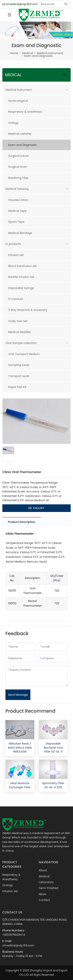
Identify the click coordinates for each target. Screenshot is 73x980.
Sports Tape (16, 222)
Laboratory (46, 882)
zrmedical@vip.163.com (22, 4)
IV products (13, 244)
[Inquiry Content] (36, 676)
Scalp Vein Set (18, 321)
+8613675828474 (14, 935)
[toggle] (10, 15)
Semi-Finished (49, 888)
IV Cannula (16, 299)
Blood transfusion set (22, 266)
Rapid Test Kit (17, 387)
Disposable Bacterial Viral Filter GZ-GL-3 (53, 748)
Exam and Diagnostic (23, 145)
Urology (13, 123)
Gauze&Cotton (18, 200)
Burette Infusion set (21, 277)
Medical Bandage (20, 233)
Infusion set (16, 255)
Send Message (18, 695)
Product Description (22, 522)
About (43, 870)
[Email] (53, 647)
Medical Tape (17, 211)
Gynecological (18, 101)
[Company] (53, 658)
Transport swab (19, 376)
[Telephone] (20, 658)
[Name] (20, 647)
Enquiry (36, 508)
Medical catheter (20, 134)
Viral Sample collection (21, 343)
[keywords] (51, 4)
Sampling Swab (19, 365)
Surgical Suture (18, 156)
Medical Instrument (19, 90)
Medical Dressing (17, 189)
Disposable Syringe (21, 288)
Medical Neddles (19, 332)
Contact (44, 900)
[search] (66, 4)
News (43, 894)
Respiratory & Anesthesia (25, 112)
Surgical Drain (18, 167)
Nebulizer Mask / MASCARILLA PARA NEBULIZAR (20, 748)
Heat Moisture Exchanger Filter (20, 785)
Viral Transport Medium (24, 354)
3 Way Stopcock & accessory (28, 310)
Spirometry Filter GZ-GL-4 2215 (53, 785)
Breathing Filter (18, 178)
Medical (44, 876)
